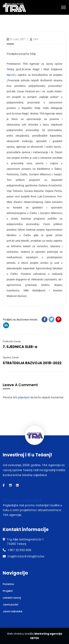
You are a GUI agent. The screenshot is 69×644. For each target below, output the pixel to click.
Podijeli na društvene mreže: (20, 320)
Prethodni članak (12, 342)
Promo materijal (22, 500)
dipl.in (10, 75)
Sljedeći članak (11, 358)
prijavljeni (24, 397)
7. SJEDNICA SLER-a (20, 347)
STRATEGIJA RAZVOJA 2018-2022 (32, 363)
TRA (36, 39)
